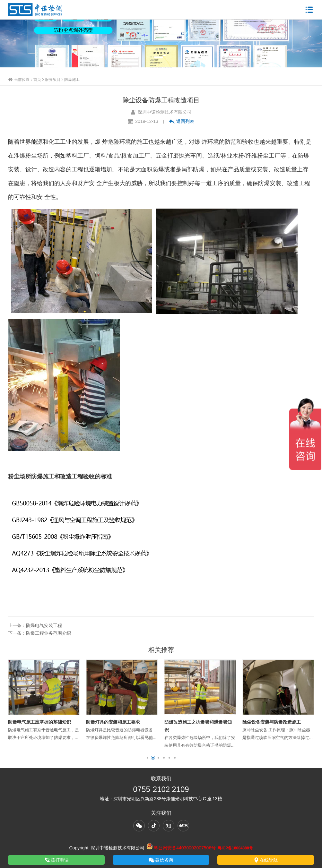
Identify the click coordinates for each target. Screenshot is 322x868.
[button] (148, 758)
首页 (37, 79)
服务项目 (53, 79)
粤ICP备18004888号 (235, 848)
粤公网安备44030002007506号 (181, 848)
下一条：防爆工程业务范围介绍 (39, 633)
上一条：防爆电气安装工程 (35, 625)
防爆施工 (72, 79)
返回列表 (182, 121)
